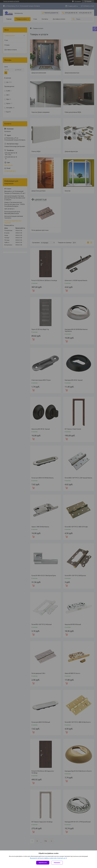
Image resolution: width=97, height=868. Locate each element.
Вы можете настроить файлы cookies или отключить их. (48, 858)
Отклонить (57, 863)
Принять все (43, 863)
